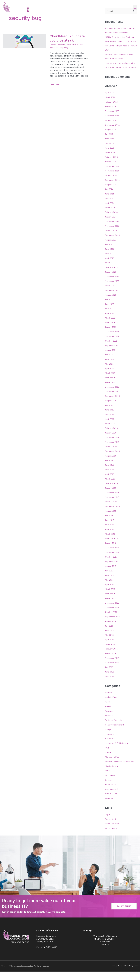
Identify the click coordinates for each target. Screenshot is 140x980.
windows (109, 807)
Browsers (110, 719)
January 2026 (111, 115)
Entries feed (111, 827)
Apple (108, 710)
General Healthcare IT (115, 733)
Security (109, 788)
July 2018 (110, 524)
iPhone (108, 761)
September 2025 (113, 133)
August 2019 (111, 464)
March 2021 (111, 381)
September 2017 (113, 570)
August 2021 (111, 358)
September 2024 (113, 188)
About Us (105, 953)
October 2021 (112, 349)
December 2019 (113, 446)
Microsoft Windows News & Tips (120, 770)
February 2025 (112, 165)
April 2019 (110, 483)
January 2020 (111, 441)
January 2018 (111, 552)
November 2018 (113, 506)
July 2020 (110, 414)
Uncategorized (112, 798)
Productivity (111, 784)
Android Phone (112, 706)
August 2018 (111, 519)
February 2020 (112, 437)
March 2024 (111, 216)
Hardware (110, 742)
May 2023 (110, 262)
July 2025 (110, 142)
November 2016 (113, 616)
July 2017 (110, 579)
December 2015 (113, 666)
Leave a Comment (58, 45)
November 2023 (113, 234)
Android (109, 701)
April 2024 (110, 211)
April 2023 (110, 267)
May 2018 (110, 533)
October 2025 (112, 129)
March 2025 (111, 161)
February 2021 (112, 386)
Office (108, 779)
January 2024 (111, 225)
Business (109, 724)
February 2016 (112, 657)
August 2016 (111, 630)
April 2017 (110, 593)
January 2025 (111, 170)
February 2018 (112, 547)
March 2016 (111, 653)
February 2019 (112, 492)
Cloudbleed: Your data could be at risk (69, 38)
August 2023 (111, 248)
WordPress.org (112, 837)
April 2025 (110, 156)
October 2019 (112, 455)
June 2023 (110, 257)
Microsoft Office (113, 765)
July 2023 (110, 253)
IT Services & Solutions (105, 947)
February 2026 (112, 110)
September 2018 (113, 515)
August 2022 (111, 303)
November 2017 (113, 561)
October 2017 (112, 565)
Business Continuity (114, 729)
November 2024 (113, 179)
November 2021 (113, 345)
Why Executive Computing (105, 944)
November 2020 (113, 400)
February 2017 (112, 602)
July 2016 (110, 634)
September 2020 (113, 404)
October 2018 (112, 510)
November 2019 (113, 450)
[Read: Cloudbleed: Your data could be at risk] (24, 41)
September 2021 (113, 354)
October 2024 (112, 184)
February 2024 (112, 221)
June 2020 (110, 418)
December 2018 (113, 501)
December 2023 (113, 230)
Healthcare (110, 747)
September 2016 (113, 625)
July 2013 (110, 676)
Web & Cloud (75, 45)
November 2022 (113, 290)
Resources (105, 950)
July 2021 (110, 363)
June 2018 (110, 529)
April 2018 (110, 538)
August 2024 (111, 193)
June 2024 (110, 202)
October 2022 (112, 294)
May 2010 (110, 685)
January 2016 (111, 662)
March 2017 (111, 597)
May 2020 (110, 423)
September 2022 (113, 299)
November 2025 (113, 124)
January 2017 (111, 607)
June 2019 (110, 473)
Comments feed (113, 832)
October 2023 (112, 239)
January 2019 (111, 496)
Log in (108, 823)
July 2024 (110, 198)
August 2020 (111, 409)
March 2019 (111, 487)
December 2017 (113, 556)
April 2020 (110, 427)
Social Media (111, 793)
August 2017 (111, 575)
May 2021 (110, 372)
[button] (135, 8)
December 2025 (113, 119)
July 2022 (110, 308)
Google (109, 738)
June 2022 (110, 313)
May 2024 (110, 207)
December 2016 (113, 611)
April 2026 (110, 101)
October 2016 (112, 620)
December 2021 (113, 340)
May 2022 (110, 317)
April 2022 (110, 322)
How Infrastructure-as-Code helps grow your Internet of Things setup (121, 72)
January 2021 (111, 391)
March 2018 (111, 542)
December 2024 (113, 175)
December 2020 (113, 395)
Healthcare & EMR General (118, 752)
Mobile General (112, 775)
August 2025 (111, 138)
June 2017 (110, 584)
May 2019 (110, 478)
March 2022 (111, 326)
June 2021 (110, 368)
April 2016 (110, 648)
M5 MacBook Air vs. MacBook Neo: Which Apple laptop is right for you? (120, 42)
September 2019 (113, 460)
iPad (107, 756)
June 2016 (110, 639)
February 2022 (112, 331)
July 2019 (110, 469)
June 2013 (110, 680)
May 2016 (110, 643)
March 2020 (111, 432)
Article (108, 715)
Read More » (56, 85)
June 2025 (110, 147)
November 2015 (113, 671)
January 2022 (111, 336)
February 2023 (112, 276)
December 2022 (113, 285)
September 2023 (113, 244)
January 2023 (111, 280)
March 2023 (111, 271)
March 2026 (111, 106)
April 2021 (110, 377)
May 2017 (110, 588)
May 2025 (110, 152)
